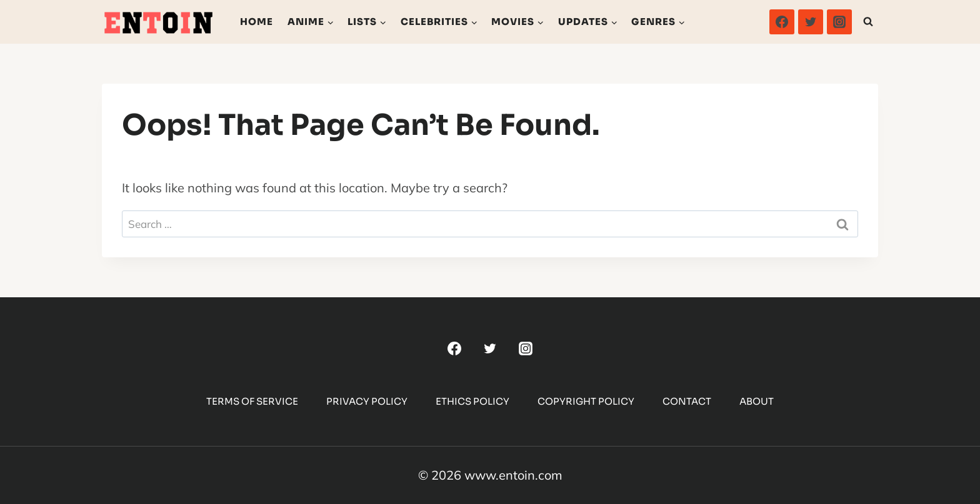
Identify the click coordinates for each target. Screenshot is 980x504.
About (757, 401)
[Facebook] (782, 22)
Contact (687, 401)
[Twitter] (811, 22)
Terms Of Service (252, 401)
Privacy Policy (367, 401)
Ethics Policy (472, 401)
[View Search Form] (868, 22)
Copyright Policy (586, 401)
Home (257, 22)
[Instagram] (839, 22)
